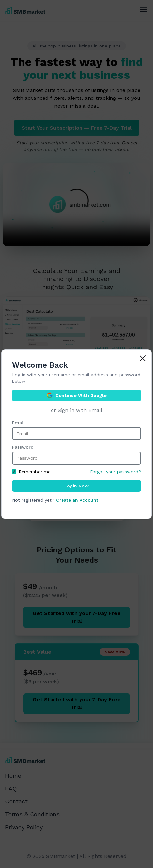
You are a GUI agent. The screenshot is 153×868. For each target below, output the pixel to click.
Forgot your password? (115, 472)
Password (23, 447)
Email (18, 423)
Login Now (76, 486)
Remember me (31, 472)
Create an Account (77, 500)
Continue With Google (76, 395)
